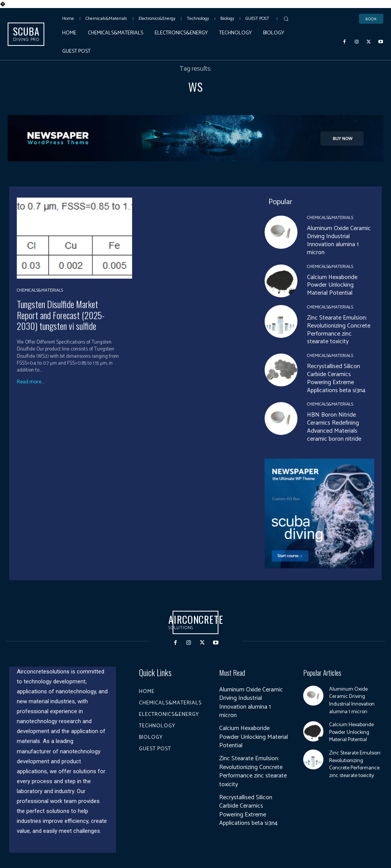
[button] (286, 19)
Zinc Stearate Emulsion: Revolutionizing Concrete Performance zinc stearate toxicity (339, 330)
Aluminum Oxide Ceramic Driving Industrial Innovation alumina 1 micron (339, 240)
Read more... (30, 382)
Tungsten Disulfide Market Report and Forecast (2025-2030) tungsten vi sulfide (61, 315)
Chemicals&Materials (40, 290)
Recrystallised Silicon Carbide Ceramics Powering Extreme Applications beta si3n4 (336, 378)
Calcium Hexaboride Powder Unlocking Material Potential (332, 285)
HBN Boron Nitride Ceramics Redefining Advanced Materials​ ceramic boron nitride (334, 427)
